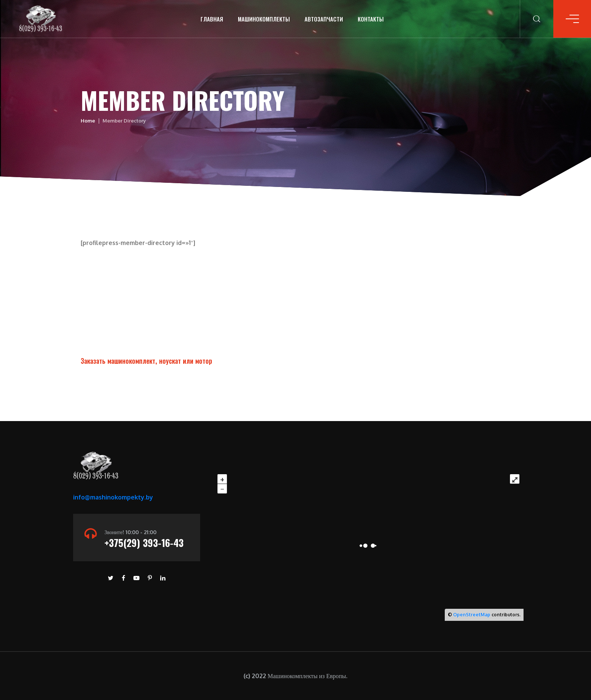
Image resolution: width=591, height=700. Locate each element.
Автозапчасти (324, 19)
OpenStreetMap (472, 615)
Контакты (371, 19)
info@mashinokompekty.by (113, 497)
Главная (212, 19)
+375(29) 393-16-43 (144, 543)
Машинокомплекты (264, 19)
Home (88, 121)
